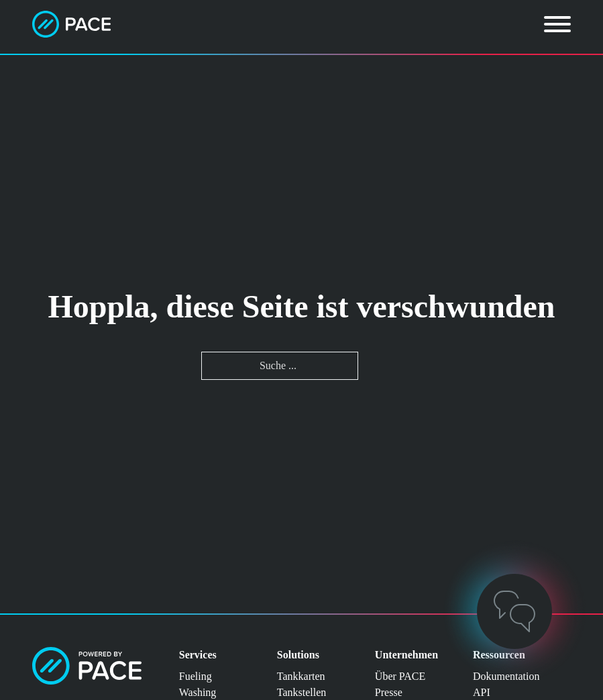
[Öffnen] (557, 24)
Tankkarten (301, 676)
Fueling (196, 676)
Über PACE (400, 676)
